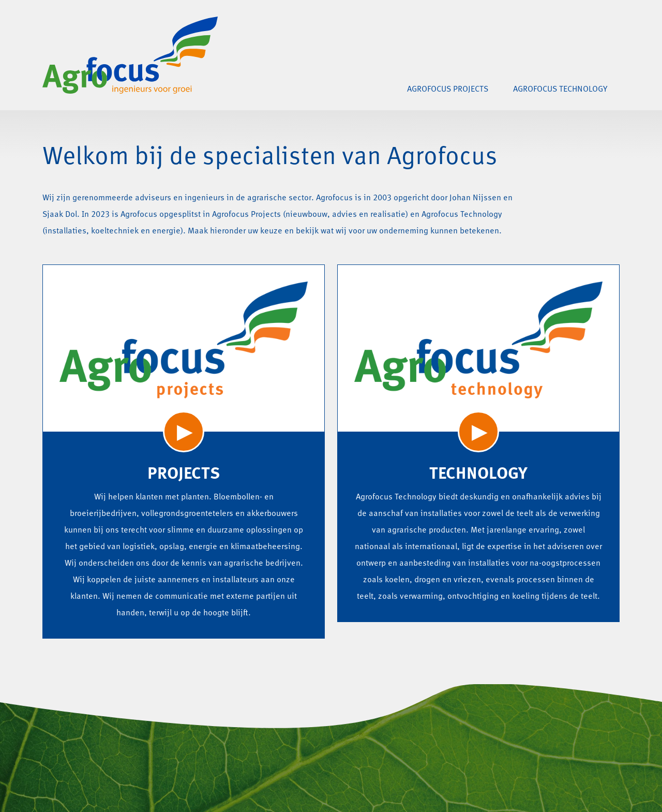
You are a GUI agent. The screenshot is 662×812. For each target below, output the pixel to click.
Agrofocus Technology (560, 90)
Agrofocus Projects (448, 90)
